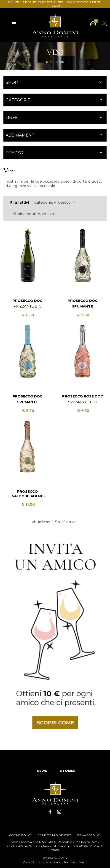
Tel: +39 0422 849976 (20, 846)
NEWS (42, 771)
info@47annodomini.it (51, 846)
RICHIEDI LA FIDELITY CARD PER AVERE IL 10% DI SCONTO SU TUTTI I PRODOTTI (55, 4)
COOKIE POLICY (20, 835)
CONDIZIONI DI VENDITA (55, 835)
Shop (12, 82)
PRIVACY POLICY (89, 835)
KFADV (63, 858)
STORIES (68, 771)
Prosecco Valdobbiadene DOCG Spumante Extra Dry (28, 494)
